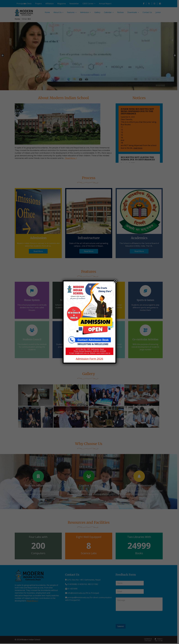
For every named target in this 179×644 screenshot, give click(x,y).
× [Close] (115, 281)
